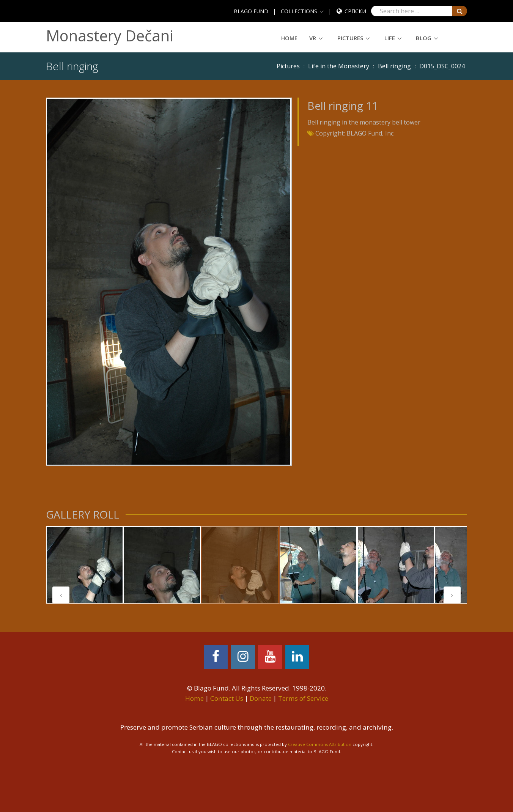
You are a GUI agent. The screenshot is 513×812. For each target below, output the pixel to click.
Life (390, 38)
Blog (424, 38)
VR (313, 38)
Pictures (350, 38)
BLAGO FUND (251, 11)
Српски (355, 11)
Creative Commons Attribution (320, 744)
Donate (261, 698)
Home (289, 38)
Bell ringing (394, 66)
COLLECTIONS (299, 11)
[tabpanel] (85, 565)
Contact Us (227, 698)
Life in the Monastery (339, 66)
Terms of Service (303, 698)
